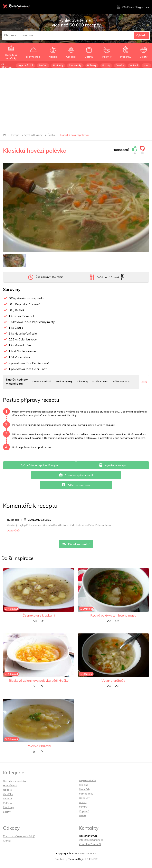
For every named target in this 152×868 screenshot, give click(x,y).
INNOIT (93, 859)
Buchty (106, 65)
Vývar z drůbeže (113, 680)
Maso (146, 65)
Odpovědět (13, 531)
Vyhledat (142, 35)
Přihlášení (125, 7)
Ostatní (7, 798)
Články (7, 841)
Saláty (7, 812)
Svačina (43, 65)
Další (144, 382)
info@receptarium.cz (91, 840)
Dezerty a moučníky (15, 781)
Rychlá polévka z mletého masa (113, 615)
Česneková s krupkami (39, 615)
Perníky (120, 65)
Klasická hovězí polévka (74, 135)
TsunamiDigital (77, 859)
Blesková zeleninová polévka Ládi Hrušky (39, 680)
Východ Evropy (34, 135)
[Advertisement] (76, 99)
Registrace (142, 7)
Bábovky (92, 65)
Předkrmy (9, 807)
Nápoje (7, 790)
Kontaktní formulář (90, 844)
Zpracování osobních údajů (19, 836)
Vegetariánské (25, 65)
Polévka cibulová (39, 746)
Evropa (15, 135)
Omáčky (8, 794)
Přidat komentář (76, 544)
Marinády (58, 65)
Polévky (8, 803)
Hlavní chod (10, 785)
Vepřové (134, 65)
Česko (51, 135)
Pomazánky (75, 65)
